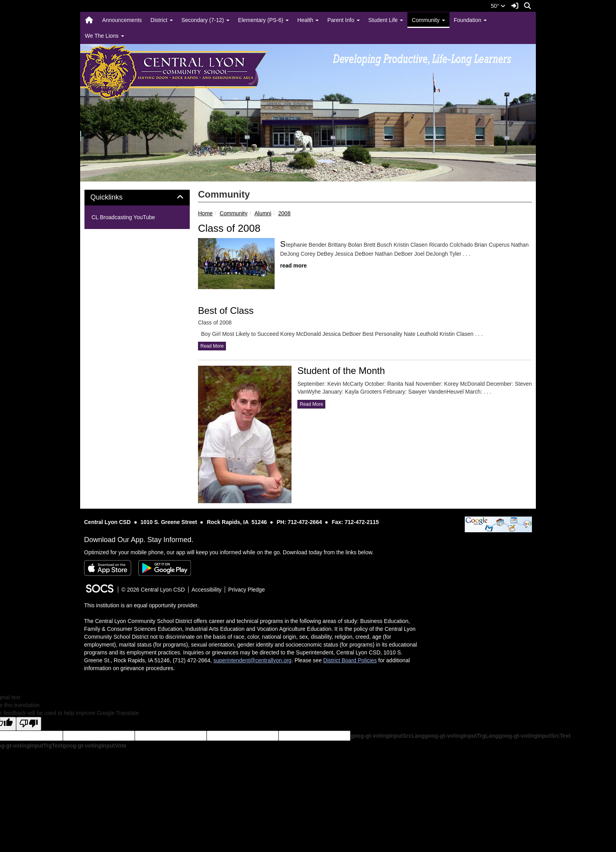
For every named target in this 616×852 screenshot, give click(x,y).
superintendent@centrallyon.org (252, 660)
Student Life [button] (386, 20)
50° (498, 6)
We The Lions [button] (104, 36)
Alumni (263, 213)
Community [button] (428, 20)
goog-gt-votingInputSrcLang (388, 736)
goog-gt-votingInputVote (94, 746)
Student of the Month (341, 371)
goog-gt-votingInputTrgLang (462, 736)
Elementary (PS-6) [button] (263, 20)
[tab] (137, 198)
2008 (284, 213)
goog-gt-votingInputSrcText (534, 736)
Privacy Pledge (247, 590)
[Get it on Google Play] (165, 568)
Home (205, 213)
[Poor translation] (29, 724)
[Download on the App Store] (108, 568)
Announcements (122, 20)
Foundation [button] (470, 20)
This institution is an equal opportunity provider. (141, 605)
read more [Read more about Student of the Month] (311, 404)
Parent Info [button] (343, 20)
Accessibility (207, 590)
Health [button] (308, 20)
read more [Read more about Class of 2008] (293, 266)
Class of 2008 (229, 228)
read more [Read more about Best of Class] (212, 346)
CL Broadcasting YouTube (123, 217)
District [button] (162, 20)
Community (234, 213)
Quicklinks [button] (115, 197)
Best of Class (226, 311)
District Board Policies (350, 660)
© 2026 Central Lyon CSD (153, 590)
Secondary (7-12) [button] (205, 20)
